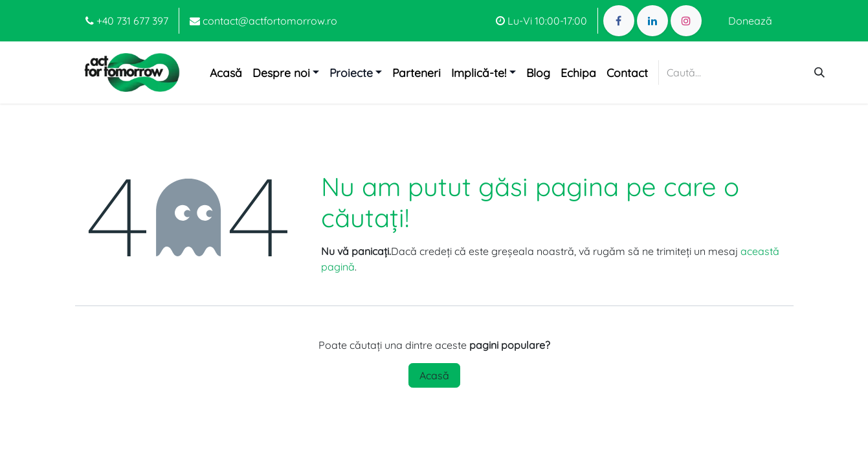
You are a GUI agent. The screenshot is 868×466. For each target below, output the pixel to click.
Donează (750, 21)
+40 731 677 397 (127, 21)
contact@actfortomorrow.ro (263, 21)
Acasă (434, 375)
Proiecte (351, 72)
